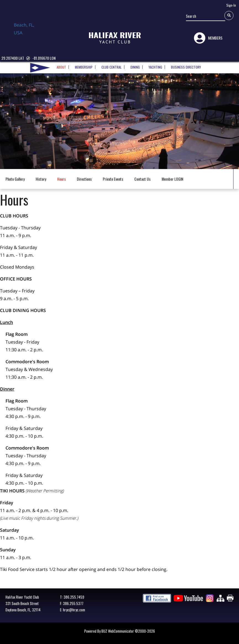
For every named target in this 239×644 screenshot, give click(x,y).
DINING (135, 65)
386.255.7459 (74, 597)
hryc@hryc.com (74, 610)
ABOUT (61, 65)
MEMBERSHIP (84, 65)
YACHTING (155, 65)
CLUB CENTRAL (111, 65)
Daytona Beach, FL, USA (28, 34)
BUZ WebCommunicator (118, 631)
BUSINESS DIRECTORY (186, 65)
